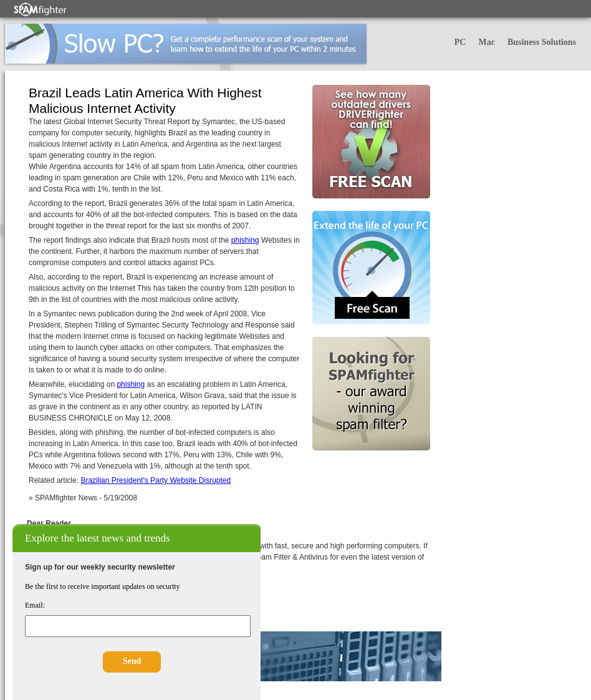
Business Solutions (542, 42)
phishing (245, 240)
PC (460, 42)
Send (132, 661)
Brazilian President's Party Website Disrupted (156, 480)
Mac (486, 42)
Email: (35, 605)
